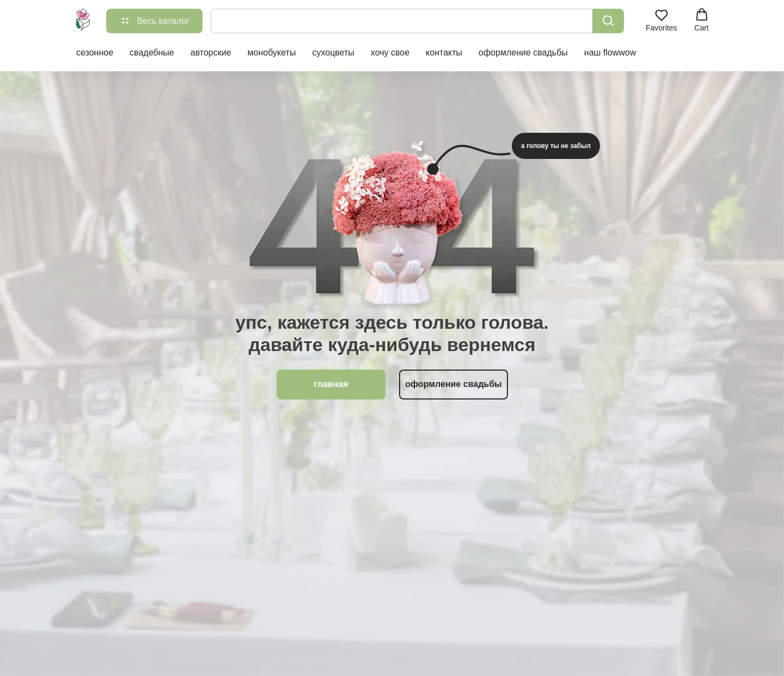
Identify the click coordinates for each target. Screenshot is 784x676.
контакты (444, 53)
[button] (661, 20)
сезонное (95, 53)
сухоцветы (333, 53)
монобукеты (272, 53)
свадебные (152, 53)
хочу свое (390, 53)
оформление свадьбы (523, 53)
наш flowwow (610, 53)
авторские (211, 53)
